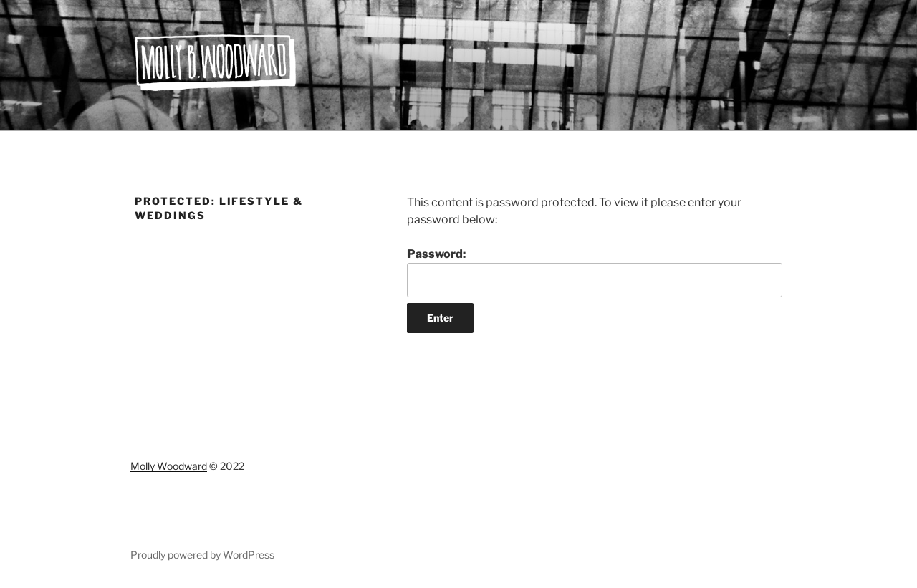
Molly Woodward (169, 466)
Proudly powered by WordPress (202, 555)
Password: (595, 272)
